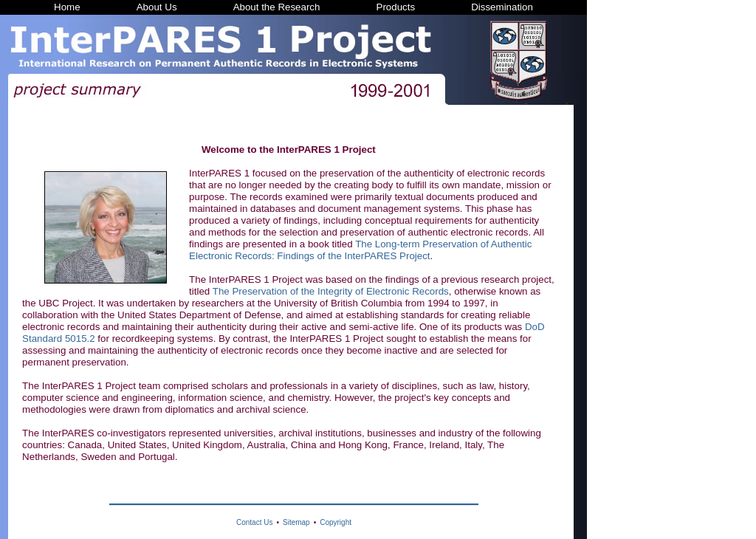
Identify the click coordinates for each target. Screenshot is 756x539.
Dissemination (502, 7)
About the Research (277, 7)
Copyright (336, 522)
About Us (157, 7)
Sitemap (296, 522)
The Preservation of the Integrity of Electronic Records (331, 291)
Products (396, 7)
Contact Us (254, 522)
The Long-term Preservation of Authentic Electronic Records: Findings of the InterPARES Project (360, 250)
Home (67, 7)
